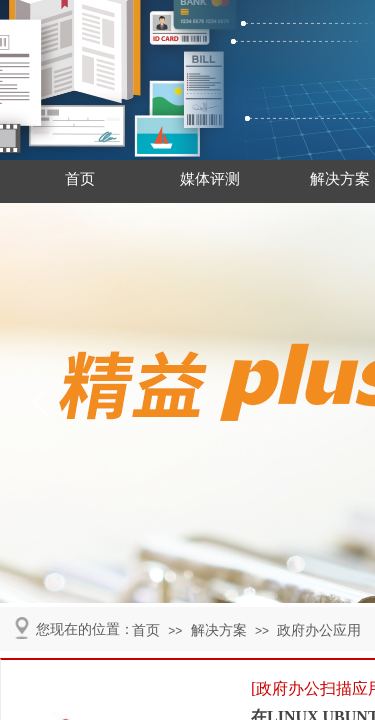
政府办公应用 (319, 630)
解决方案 (219, 630)
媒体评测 (210, 179)
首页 (80, 179)
